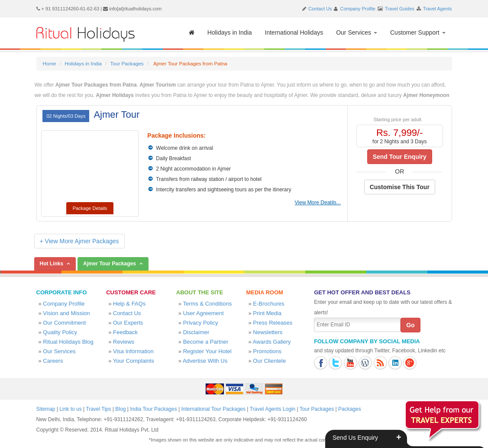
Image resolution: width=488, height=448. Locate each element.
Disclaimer (196, 332)
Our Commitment (64, 323)
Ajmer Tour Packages (110, 264)
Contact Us (320, 9)
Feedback (125, 332)
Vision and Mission (66, 313)
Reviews (124, 342)
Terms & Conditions (207, 304)
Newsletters (268, 332)
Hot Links (52, 264)
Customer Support (418, 32)
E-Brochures (268, 304)
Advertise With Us (205, 361)
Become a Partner (206, 342)
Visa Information (133, 351)
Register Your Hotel (207, 351)
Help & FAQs (129, 304)
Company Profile (358, 9)
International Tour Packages (213, 409)
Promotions (267, 351)
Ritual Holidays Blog (68, 342)
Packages (350, 409)
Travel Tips (98, 409)
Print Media (267, 313)
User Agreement (204, 313)
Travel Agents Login (273, 409)
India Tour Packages (154, 409)
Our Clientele (269, 361)
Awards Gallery (272, 342)
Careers (53, 361)
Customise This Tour (400, 187)
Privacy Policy (201, 323)
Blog (120, 409)
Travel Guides (400, 9)
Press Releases (273, 323)
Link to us (70, 409)
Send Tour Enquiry (400, 157)
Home (50, 63)
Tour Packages (127, 63)
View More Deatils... (318, 203)
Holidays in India (230, 32)
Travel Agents (438, 9)
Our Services (357, 32)
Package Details (90, 208)
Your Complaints (134, 361)
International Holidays (294, 32)
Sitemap (46, 409)
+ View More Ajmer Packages (79, 241)
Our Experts (128, 323)
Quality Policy (60, 332)
